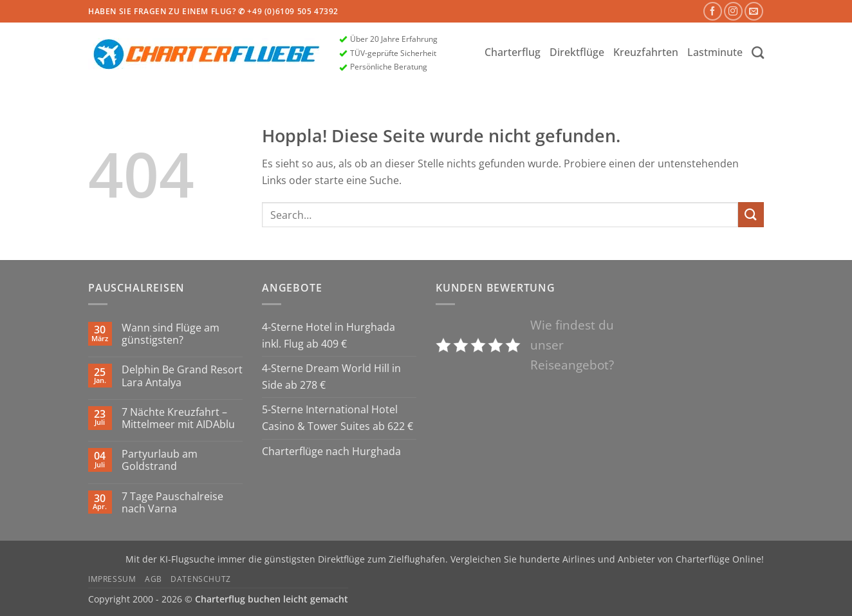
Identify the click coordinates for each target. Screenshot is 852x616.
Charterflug (513, 52)
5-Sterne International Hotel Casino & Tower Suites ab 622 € (338, 418)
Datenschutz (201, 579)
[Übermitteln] (751, 215)
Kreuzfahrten (646, 52)
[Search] (758, 52)
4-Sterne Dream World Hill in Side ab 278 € (331, 377)
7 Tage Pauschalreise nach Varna (172, 503)
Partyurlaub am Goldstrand (160, 460)
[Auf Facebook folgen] (713, 11)
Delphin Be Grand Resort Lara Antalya (182, 376)
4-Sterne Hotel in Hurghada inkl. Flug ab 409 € (329, 335)
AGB (153, 579)
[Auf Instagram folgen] (733, 11)
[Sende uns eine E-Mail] (754, 11)
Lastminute (715, 52)
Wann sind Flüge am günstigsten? (171, 334)
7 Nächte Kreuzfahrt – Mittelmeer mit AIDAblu (178, 418)
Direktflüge (577, 52)
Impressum (112, 579)
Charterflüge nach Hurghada (331, 451)
